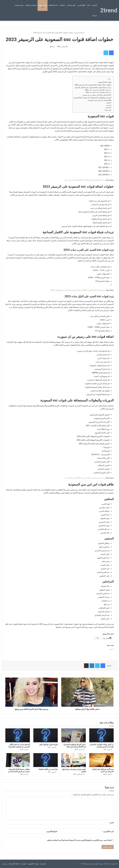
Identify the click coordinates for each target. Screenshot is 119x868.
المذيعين (109, 105)
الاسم (111, 823)
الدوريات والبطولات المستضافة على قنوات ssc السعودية (92, 98)
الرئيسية (94, 5)
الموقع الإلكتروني (52, 831)
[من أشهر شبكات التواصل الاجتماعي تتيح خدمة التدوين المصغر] (102, 735)
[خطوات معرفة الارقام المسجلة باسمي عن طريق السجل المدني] (18, 760)
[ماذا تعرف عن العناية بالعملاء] (46, 760)
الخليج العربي (81, 5)
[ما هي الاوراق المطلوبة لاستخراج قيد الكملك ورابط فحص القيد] (74, 735)
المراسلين (108, 108)
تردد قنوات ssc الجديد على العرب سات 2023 (98, 90)
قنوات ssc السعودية (105, 82)
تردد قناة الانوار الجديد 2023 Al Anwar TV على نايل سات (85, 180)
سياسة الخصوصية (33, 864)
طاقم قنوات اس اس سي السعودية (100, 100)
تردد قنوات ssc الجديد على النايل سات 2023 (98, 92)
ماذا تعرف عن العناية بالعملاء (48, 769)
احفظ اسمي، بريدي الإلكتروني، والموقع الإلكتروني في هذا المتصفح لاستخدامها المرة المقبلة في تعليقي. (79, 840)
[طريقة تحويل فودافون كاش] (46, 735)
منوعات (95, 16)
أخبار (89, 5)
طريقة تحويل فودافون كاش (49, 744)
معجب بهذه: (108, 110)
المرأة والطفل (53, 5)
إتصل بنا (24, 864)
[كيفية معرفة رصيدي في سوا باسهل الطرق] (74, 760)
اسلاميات (62, 5)
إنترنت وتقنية (42, 5)
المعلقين (109, 103)
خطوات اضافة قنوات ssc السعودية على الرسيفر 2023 (93, 85)
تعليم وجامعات (71, 5)
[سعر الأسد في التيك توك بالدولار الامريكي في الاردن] (102, 760)
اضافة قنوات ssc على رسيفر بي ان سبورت (97, 95)
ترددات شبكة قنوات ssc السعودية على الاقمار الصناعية (93, 87)
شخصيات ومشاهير (31, 5)
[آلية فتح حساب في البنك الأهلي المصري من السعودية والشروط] (18, 735)
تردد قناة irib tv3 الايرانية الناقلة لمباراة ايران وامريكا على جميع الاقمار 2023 (78, 290)
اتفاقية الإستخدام (14, 864)
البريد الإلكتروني (108, 831)
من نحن (5, 864)
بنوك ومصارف (19, 5)
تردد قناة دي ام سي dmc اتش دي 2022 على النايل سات (85, 478)
